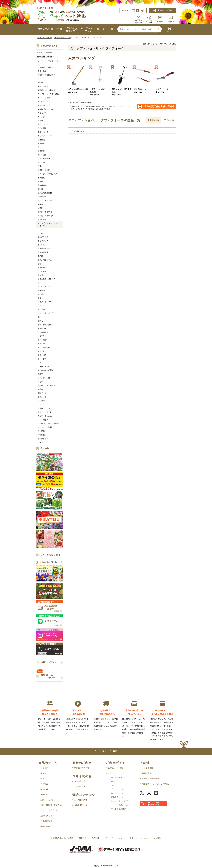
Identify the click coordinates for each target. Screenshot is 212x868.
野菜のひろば (46, 816)
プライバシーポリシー (115, 838)
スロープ (41, 230)
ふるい (40, 382)
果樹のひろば (46, 826)
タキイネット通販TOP (44, 38)
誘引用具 (41, 431)
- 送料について (116, 785)
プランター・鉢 (44, 378)
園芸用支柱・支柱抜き (47, 90)
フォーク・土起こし (46, 366)
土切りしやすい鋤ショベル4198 (100, 90)
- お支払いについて (118, 793)
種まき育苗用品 (44, 248)
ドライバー (42, 271)
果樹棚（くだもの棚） (47, 109)
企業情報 (158, 838)
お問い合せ (147, 773)
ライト (40, 443)
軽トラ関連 (42, 155)
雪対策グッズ (43, 439)
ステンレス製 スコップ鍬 (78, 89)
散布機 (40, 181)
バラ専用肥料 (43, 332)
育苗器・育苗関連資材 (47, 75)
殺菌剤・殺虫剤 (44, 170)
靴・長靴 (41, 143)
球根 (42, 778)
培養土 (40, 298)
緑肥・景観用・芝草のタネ (52, 805)
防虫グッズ (42, 401)
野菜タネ (44, 768)
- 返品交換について (118, 797)
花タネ (43, 773)
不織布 (40, 374)
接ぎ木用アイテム (45, 260)
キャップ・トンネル (46, 136)
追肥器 (40, 256)
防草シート (42, 397)
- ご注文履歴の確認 (118, 809)
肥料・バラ (42, 355)
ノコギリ (41, 294)
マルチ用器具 (43, 420)
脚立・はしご (43, 132)
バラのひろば (46, 821)
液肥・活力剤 (43, 86)
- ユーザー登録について (120, 805)
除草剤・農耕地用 (45, 212)
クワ (39, 147)
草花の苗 (44, 784)
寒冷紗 (40, 121)
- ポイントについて (118, 789)
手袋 (39, 264)
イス (39, 79)
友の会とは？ (80, 781)
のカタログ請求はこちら (51, 562)
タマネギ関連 (43, 252)
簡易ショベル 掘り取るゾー (122, 90)
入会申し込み (80, 786)
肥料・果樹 (42, 340)
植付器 (40, 83)
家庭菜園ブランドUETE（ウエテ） (157, 784)
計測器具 (41, 151)
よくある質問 (148, 768)
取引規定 (96, 838)
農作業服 (41, 290)
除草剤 (40, 208)
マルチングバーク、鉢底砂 (48, 423)
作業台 (40, 166)
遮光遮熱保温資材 (45, 193)
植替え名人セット (141, 89)
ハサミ (40, 306)
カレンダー (42, 117)
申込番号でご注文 (82, 768)
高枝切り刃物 (43, 237)
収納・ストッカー (45, 200)
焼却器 (40, 204)
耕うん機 (41, 162)
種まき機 (41, 309)
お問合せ (160, 22)
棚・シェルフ (43, 245)
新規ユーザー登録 (116, 768)
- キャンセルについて (119, 801)
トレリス (41, 275)
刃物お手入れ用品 (45, 325)
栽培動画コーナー (82, 805)
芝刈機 (40, 189)
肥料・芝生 (42, 344)
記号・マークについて (139, 838)
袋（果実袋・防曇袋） (47, 370)
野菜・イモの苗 (47, 800)
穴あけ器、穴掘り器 (46, 67)
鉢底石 (40, 321)
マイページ (113, 773)
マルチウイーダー (163, 89)
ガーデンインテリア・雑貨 (48, 94)
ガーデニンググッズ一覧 (62, 38)
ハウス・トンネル (45, 302)
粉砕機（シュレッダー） (47, 385)
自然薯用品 (42, 185)
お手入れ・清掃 (44, 159)
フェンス (41, 363)
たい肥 (40, 233)
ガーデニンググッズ (45, 52)
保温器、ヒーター (45, 408)
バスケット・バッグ (46, 313)
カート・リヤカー (45, 98)
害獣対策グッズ (44, 101)
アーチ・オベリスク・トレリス (49, 62)
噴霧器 (40, 389)
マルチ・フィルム (45, 416)
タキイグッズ (43, 241)
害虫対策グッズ (44, 105)
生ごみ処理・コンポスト (47, 279)
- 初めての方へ (116, 777)
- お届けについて (117, 781)
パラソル (41, 336)
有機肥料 (41, 435)
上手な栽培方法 (81, 800)
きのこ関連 (42, 128)
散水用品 (41, 178)
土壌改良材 (42, 268)
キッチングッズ (44, 124)
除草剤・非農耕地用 (46, 216)
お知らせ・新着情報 (150, 778)
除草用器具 (42, 219)
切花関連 (41, 140)
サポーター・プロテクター (48, 174)
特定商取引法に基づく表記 (62, 838)
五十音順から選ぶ (45, 57)
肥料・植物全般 (44, 347)
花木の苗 (44, 789)
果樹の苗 (44, 794)
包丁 (39, 404)
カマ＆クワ (42, 113)
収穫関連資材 (43, 197)
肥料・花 (41, 351)
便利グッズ (42, 393)
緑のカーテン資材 (45, 427)
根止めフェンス (44, 286)
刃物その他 (42, 328)
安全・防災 (42, 71)
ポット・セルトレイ (46, 412)
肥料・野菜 (42, 359)
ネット (40, 283)
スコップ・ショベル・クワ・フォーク (49, 224)
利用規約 (83, 838)
